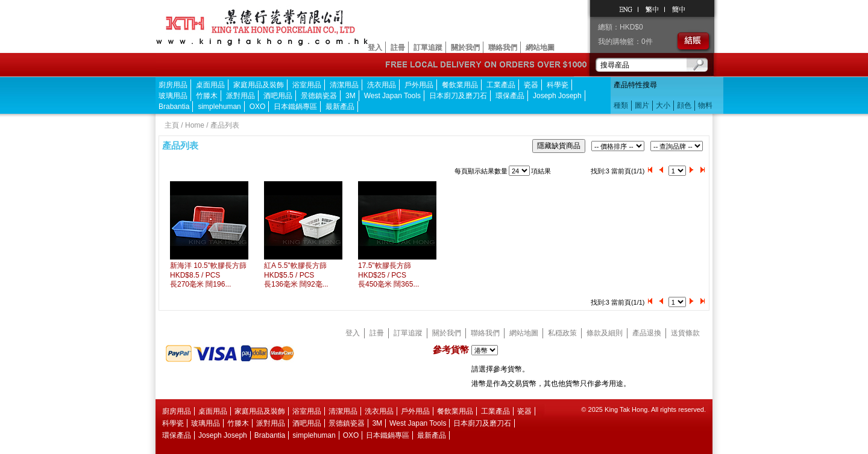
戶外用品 (419, 85)
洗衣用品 (382, 85)
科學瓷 (558, 85)
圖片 (642, 105)
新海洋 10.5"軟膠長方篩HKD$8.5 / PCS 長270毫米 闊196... (208, 275)
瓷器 (531, 85)
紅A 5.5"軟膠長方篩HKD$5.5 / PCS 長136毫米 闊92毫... (296, 275)
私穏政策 (562, 333)
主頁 (172, 125)
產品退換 (647, 333)
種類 (621, 105)
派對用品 (241, 96)
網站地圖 (540, 48)
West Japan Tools (392, 96)
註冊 (398, 48)
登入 (375, 48)
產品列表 (225, 125)
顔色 (684, 105)
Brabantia (174, 107)
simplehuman (219, 107)
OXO (258, 107)
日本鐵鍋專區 (295, 107)
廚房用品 (173, 85)
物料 (705, 105)
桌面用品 (210, 85)
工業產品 (501, 85)
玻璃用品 (173, 96)
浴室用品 (307, 85)
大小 (663, 105)
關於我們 (465, 48)
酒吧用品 (278, 96)
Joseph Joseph (557, 96)
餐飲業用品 (460, 85)
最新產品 (340, 107)
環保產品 (510, 96)
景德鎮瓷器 (319, 96)
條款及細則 (605, 333)
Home (195, 125)
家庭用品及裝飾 (259, 85)
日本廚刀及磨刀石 (458, 96)
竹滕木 (207, 96)
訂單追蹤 (428, 48)
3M (351, 96)
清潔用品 (344, 85)
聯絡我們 (503, 48)
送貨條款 (685, 333)
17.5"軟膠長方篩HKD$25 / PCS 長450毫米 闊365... (388, 275)
